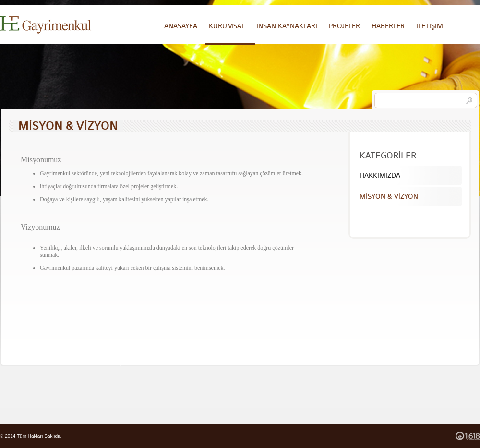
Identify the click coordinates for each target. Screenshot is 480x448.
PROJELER (344, 26)
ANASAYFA (181, 26)
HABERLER (388, 26)
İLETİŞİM (430, 26)
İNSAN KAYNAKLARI (287, 26)
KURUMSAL (227, 26)
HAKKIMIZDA (380, 176)
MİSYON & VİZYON (389, 197)
